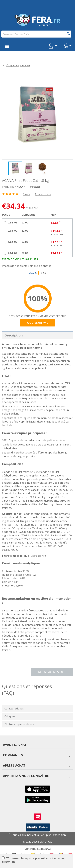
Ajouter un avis (43, 194)
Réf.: (30, 187)
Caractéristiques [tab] (14, 708)
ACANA (21, 187)
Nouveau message (52, 672)
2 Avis (26, 194)
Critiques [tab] (10, 716)
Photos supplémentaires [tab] (19, 724)
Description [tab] (14, 335)
